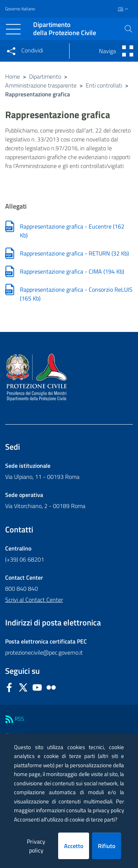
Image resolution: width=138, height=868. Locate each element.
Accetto (74, 846)
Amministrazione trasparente (41, 85)
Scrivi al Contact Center (34, 600)
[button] (128, 29)
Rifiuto (107, 846)
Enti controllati (104, 85)
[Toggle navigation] (13, 29)
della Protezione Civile (65, 29)
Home (13, 76)
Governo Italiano (20, 9)
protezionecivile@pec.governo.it (44, 652)
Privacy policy (36, 846)
